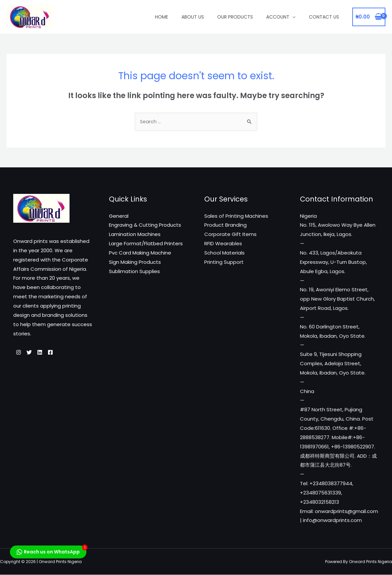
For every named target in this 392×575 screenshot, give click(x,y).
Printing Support (224, 263)
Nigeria (308, 217)
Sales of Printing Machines (236, 217)
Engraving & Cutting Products (145, 226)
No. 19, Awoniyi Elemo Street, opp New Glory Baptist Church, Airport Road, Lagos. (337, 299)
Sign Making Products (135, 263)
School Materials (224, 253)
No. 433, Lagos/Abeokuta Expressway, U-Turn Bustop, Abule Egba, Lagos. (333, 263)
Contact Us (324, 17)
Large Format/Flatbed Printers (146, 244)
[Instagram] (19, 353)
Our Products (235, 17)
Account (278, 17)
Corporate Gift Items (230, 235)
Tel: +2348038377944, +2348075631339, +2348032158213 (327, 493)
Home (162, 17)
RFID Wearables (223, 244)
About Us (193, 17)
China (307, 392)
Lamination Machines (135, 235)
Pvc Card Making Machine (140, 253)
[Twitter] (33, 353)
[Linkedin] (48, 353)
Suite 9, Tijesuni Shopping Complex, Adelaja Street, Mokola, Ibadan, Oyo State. (333, 364)
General (119, 217)
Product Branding (225, 226)
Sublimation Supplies (134, 272)
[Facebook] (62, 353)
